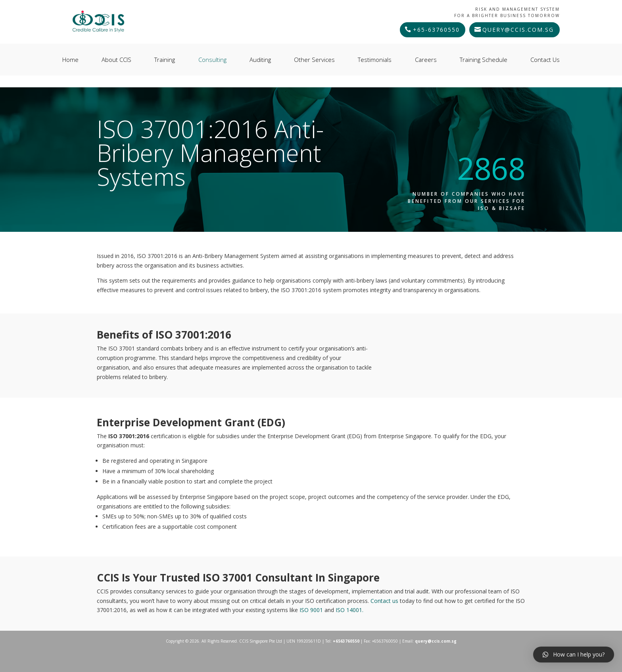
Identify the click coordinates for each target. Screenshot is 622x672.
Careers (426, 60)
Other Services (314, 60)
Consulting (212, 60)
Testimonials (375, 60)
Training (165, 60)
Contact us (385, 601)
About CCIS (116, 60)
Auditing (260, 60)
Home (70, 60)
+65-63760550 (436, 30)
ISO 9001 (312, 610)
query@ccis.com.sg (518, 30)
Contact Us (545, 60)
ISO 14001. (349, 610)
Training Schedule (484, 60)
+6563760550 (346, 641)
